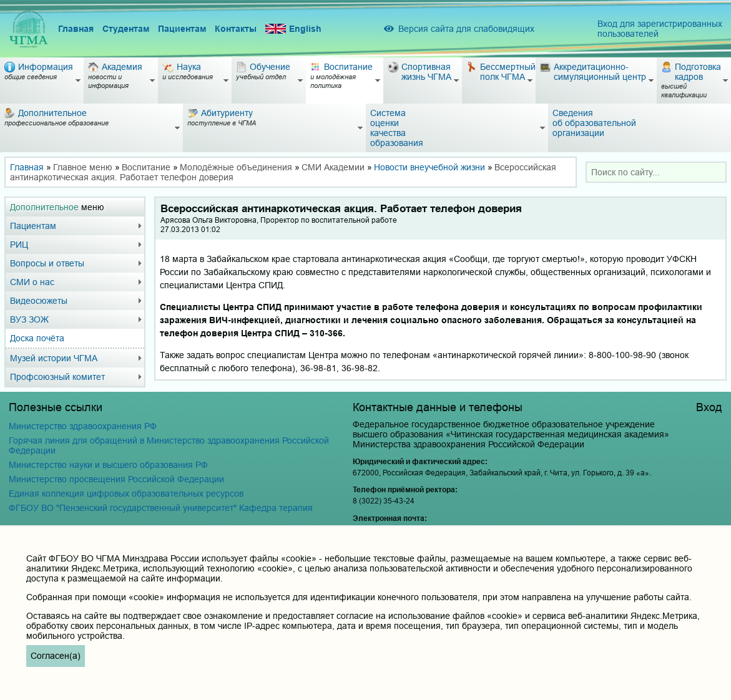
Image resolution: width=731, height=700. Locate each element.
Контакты (236, 29)
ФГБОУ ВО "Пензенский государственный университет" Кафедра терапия (161, 508)
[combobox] (656, 172)
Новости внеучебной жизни (429, 167)
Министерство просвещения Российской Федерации (116, 479)
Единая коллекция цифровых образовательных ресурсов (126, 493)
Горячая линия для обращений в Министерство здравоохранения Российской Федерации (169, 445)
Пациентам (182, 29)
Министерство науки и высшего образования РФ (108, 465)
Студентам (126, 29)
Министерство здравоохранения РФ (83, 426)
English (293, 29)
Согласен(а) (56, 656)
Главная (76, 29)
